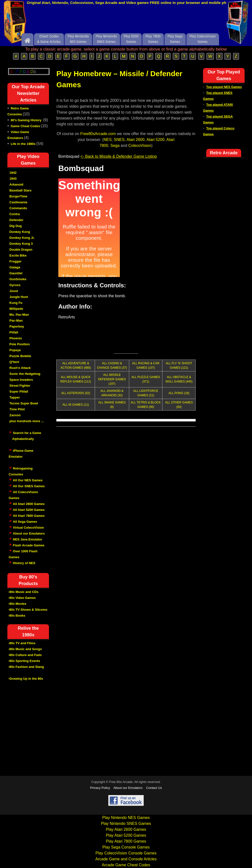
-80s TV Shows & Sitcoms (28, 610)
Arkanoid (16, 184)
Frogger (15, 261)
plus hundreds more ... (26, 421)
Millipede (16, 309)
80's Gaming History (26, 120)
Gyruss (15, 285)
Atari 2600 (135, 140)
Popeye (15, 350)
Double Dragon (21, 250)
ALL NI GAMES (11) (76, 405)
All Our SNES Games (29, 486)
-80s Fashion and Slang (26, 667)
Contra (15, 214)
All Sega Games (25, 522)
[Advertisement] (126, 20)
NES (108, 140)
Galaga (15, 267)
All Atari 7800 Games (29, 516)
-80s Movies (17, 604)
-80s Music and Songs (25, 649)
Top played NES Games (224, 87)
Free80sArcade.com (98, 134)
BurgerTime (18, 196)
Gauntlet (16, 273)
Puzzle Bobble (20, 356)
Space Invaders (21, 380)
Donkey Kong (20, 232)
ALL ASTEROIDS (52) (76, 393)
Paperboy (17, 326)
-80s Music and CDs (23, 592)
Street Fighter (20, 386)
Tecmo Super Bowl (24, 403)
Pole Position (19, 344)
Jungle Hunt (19, 297)
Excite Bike (18, 255)
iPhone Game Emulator (21, 456)
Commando (18, 208)
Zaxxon (15, 415)
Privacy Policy (100, 788)
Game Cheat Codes (25, 126)
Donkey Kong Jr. (22, 238)
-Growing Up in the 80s (26, 679)
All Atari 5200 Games (29, 510)
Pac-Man (16, 321)
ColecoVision (140, 146)
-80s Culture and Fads (25, 655)
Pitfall (14, 332)
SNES (119, 140)
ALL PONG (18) (179, 393)
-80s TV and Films (22, 643)
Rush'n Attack (20, 368)
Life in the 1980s (23, 144)
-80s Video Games (22, 598)
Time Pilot (17, 409)
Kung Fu (16, 303)
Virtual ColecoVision (28, 528)
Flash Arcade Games (29, 545)
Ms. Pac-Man (19, 315)
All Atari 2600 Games (29, 504)
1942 (13, 173)
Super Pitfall (19, 391)
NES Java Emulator (27, 539)
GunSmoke (18, 279)
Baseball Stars (20, 190)
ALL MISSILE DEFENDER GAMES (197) (112, 379)
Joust (14, 291)
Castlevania (18, 202)
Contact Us (154, 788)
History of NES (24, 563)
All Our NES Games (28, 480)
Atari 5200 (155, 140)
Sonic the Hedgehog (25, 374)
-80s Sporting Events (24, 661)
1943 (13, 179)
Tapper (15, 397)
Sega (115, 146)
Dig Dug (16, 226)
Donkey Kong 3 (21, 244)
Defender (16, 220)
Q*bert (14, 362)
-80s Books (17, 616)
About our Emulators (29, 533)
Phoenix (16, 338)
